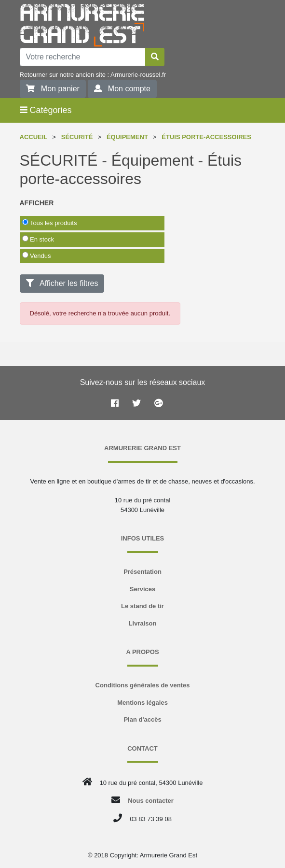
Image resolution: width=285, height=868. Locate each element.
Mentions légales (142, 703)
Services (143, 589)
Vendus (37, 256)
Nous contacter (151, 801)
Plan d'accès (142, 719)
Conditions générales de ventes (143, 685)
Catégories (46, 110)
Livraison (143, 623)
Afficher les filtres (62, 283)
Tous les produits (50, 223)
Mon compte (122, 89)
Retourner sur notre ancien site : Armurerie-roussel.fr (93, 75)
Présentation (142, 572)
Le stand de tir (142, 606)
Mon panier (53, 89)
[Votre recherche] (83, 57)
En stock (38, 239)
